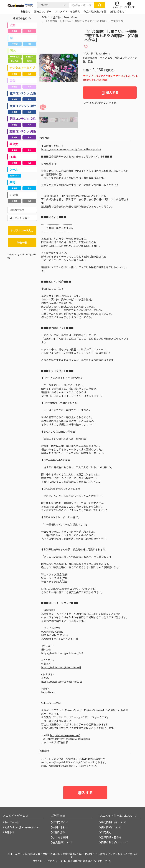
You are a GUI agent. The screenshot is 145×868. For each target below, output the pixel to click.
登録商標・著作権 (110, 837)
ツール (14, 169)
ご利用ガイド (59, 822)
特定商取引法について (113, 822)
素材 (12, 182)
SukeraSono (71, 17)
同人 (13, 50)
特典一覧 (22, 243)
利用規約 (105, 832)
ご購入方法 (58, 832)
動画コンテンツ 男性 (23, 131)
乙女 (12, 25)
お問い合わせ (59, 827)
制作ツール (14, 175)
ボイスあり (106, 58)
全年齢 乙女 (15, 57)
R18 (29, 31)
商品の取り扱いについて (114, 842)
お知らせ (9, 832)
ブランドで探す (20, 218)
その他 (14, 195)
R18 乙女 (15, 61)
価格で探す (17, 210)
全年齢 (14, 31)
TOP (44, 17)
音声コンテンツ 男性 (23, 106)
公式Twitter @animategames (22, 827)
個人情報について (110, 827)
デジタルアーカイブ (22, 68)
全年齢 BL (30, 57)
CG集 (13, 157)
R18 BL (30, 61)
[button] (74, 68)
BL (12, 38)
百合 (12, 80)
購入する (110, 92)
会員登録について (62, 842)
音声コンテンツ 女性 (23, 93)
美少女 (14, 144)
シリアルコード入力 (22, 230)
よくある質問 (59, 837)
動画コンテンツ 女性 (23, 119)
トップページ (11, 822)
